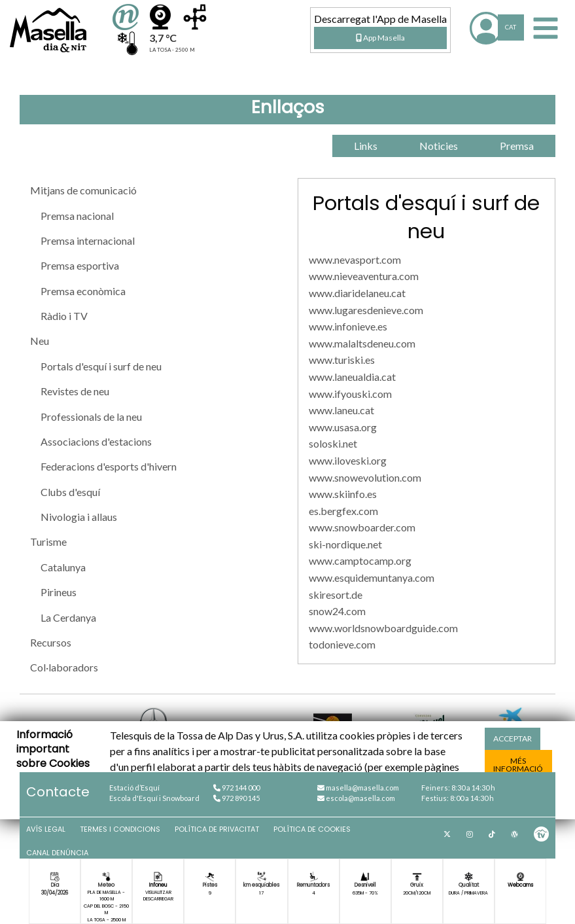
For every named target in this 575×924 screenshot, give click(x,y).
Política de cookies (312, 829)
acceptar (513, 738)
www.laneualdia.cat (352, 377)
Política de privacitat (217, 829)
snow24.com (337, 611)
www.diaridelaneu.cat (357, 293)
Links (366, 146)
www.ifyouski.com (350, 394)
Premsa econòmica (83, 291)
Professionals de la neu (91, 417)
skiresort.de (336, 595)
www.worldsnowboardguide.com (383, 628)
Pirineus (59, 592)
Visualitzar (158, 892)
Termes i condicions (120, 829)
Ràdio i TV (64, 316)
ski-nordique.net (345, 544)
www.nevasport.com (355, 259)
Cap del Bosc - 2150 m (106, 909)
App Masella (380, 38)
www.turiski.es (342, 360)
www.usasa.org (343, 427)
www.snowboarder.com (362, 527)
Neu (40, 341)
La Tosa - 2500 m (107, 920)
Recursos (51, 642)
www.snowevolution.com (365, 477)
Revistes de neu (75, 391)
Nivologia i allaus (79, 517)
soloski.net (333, 443)
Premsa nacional (77, 216)
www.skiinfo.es (343, 494)
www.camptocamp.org (360, 560)
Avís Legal (46, 829)
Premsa (517, 146)
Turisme (48, 542)
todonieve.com (342, 644)
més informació (518, 765)
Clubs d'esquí (70, 492)
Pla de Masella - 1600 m (106, 896)
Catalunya (63, 567)
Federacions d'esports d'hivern (109, 466)
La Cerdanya (68, 617)
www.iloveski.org (348, 460)
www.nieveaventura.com (364, 276)
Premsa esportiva (80, 265)
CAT (511, 27)
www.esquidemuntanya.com (372, 577)
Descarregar (158, 899)
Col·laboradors (64, 667)
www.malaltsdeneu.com (362, 343)
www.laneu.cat (341, 410)
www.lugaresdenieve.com (366, 310)
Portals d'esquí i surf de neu (101, 366)
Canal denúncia (57, 853)
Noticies (439, 146)
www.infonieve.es (348, 326)
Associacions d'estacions (96, 441)
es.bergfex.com (343, 511)
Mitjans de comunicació (83, 190)
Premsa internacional (88, 240)
